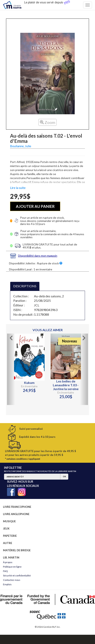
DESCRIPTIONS (25, 286)
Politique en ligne (12, 567)
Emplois (7, 584)
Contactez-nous (12, 580)
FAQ (5, 571)
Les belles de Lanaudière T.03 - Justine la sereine (66, 385)
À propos (8, 562)
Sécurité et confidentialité (17, 575)
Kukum (29, 383)
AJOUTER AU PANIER (35, 206)
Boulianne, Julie (21, 146)
